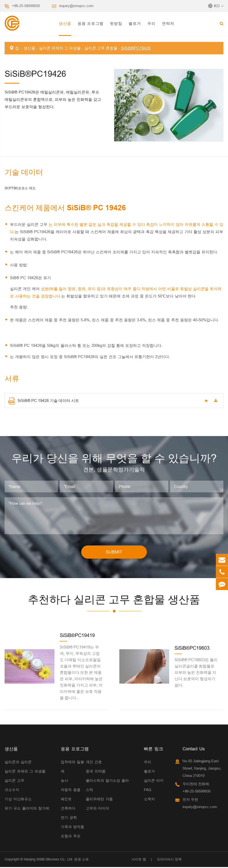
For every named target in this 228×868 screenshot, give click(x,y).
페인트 (66, 800)
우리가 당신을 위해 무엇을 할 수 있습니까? (114, 458)
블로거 (135, 23)
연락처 (168, 23)
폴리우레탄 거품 (99, 800)
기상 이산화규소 (18, 800)
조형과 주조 (71, 837)
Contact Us (194, 749)
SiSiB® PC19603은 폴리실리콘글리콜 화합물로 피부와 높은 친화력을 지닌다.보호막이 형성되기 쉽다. (196, 673)
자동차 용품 (71, 790)
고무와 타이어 (97, 809)
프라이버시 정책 (169, 860)
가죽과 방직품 (72, 827)
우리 (151, 23)
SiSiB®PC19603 (192, 649)
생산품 (65, 23)
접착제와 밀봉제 (72, 767)
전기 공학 (69, 818)
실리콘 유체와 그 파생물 (60, 48)
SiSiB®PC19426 (136, 48)
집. (18, 48)
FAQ (148, 790)
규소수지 (12, 790)
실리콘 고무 (14, 781)
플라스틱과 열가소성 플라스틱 (107, 786)
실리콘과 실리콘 (18, 763)
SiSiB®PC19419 (77, 636)
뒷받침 (116, 23)
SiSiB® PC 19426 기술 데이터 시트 (44, 401)
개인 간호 (94, 763)
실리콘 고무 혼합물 (101, 48)
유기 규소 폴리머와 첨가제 (27, 809)
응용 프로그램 (91, 23)
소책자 (149, 800)
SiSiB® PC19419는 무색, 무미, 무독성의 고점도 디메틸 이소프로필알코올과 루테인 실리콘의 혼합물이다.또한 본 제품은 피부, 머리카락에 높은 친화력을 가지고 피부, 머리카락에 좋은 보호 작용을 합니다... (81, 673)
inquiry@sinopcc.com (76, 6)
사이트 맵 (139, 860)
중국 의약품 (96, 772)
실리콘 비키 (154, 781)
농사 (64, 781)
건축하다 (68, 809)
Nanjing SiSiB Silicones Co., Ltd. (48, 860)
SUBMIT (114, 553)
